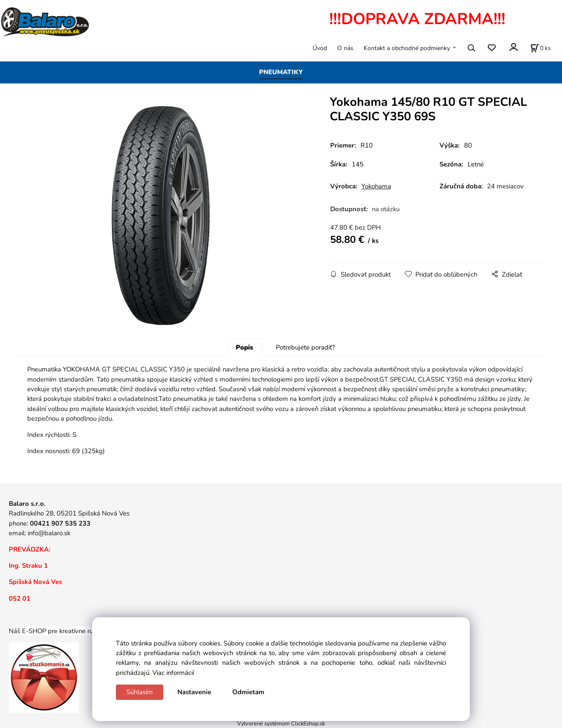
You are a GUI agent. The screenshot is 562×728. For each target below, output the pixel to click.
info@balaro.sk (49, 533)
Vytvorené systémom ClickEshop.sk (281, 723)
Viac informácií (173, 673)
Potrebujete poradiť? (305, 347)
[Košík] (540, 48)
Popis (244, 347)
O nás (345, 48)
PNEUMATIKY (281, 72)
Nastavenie (194, 692)
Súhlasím (140, 692)
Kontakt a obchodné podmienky (407, 48)
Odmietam (248, 692)
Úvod (320, 48)
